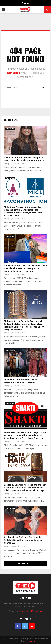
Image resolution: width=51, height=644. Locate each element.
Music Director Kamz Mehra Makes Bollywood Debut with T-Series (21, 381)
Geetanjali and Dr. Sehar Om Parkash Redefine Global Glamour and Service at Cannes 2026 (24, 540)
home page (14, 73)
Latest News (11, 120)
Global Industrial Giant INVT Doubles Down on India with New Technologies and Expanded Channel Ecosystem (25, 268)
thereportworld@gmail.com (31, 611)
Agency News (10, 129)
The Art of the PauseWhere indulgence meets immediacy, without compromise (24, 159)
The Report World (31, 641)
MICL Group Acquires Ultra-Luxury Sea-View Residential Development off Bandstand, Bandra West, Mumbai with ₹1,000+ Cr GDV (23, 211)
